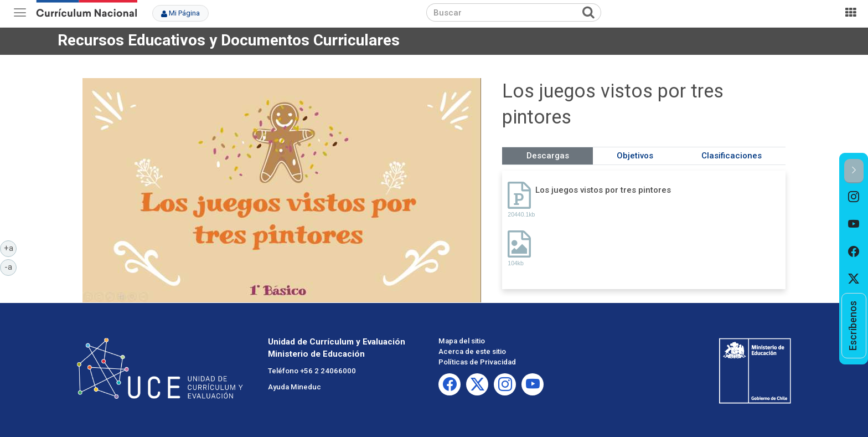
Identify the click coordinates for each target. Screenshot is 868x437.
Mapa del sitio (462, 341)
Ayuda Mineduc (294, 387)
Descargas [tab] (548, 156)
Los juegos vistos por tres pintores (603, 190)
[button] (854, 171)
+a (11, 248)
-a (11, 266)
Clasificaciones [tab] (732, 156)
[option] (854, 197)
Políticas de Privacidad (477, 362)
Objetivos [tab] (635, 156)
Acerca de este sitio (472, 351)
